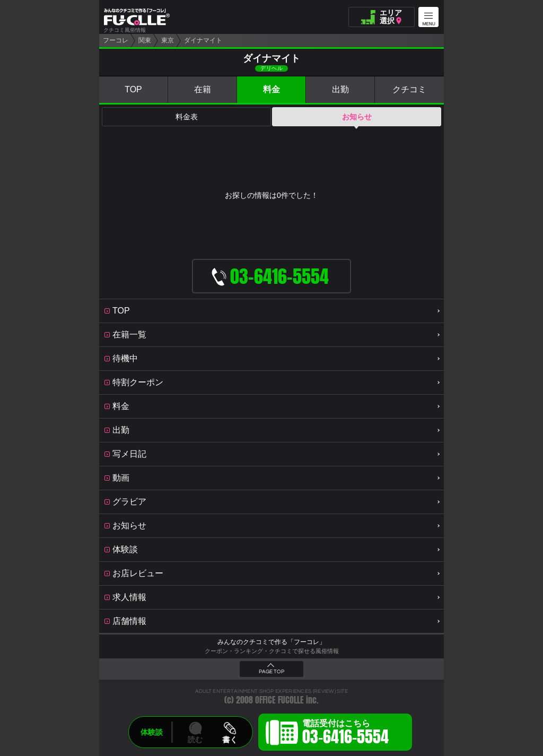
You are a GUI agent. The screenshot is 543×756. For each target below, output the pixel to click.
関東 (145, 40)
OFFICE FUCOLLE (279, 700)
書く (230, 740)
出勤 (340, 89)
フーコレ (116, 40)
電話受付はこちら (345, 734)
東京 (168, 40)
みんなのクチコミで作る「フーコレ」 (271, 642)
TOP (133, 89)
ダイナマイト (203, 40)
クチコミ (409, 89)
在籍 (203, 89)
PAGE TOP (271, 672)
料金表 (187, 117)
